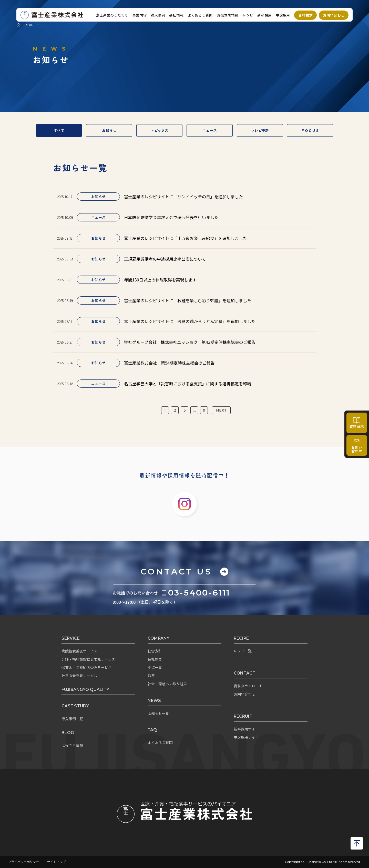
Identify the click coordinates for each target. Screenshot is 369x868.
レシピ (248, 15)
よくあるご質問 (200, 15)
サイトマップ (56, 862)
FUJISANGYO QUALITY (85, 690)
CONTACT (245, 673)
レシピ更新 (260, 130)
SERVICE (71, 638)
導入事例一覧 (72, 719)
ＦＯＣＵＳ (310, 130)
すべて (59, 130)
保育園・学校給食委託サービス (87, 667)
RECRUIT (243, 716)
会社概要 (155, 659)
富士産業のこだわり (112, 15)
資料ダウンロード (248, 686)
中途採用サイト (246, 737)
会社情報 (176, 15)
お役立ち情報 (228, 15)
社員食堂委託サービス (79, 676)
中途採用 (283, 15)
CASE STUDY (75, 706)
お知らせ (109, 130)
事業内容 (139, 15)
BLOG (68, 733)
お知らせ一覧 (158, 713)
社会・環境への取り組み (167, 684)
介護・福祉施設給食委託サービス (88, 659)
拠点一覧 (155, 667)
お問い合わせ (334, 15)
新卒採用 (264, 15)
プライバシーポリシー (24, 862)
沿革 (151, 676)
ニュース (210, 130)
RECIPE (241, 638)
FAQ (152, 730)
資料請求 (305, 15)
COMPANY (158, 638)
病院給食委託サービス (79, 651)
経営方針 (155, 651)
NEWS (154, 701)
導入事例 (158, 15)
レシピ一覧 (243, 651)
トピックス (159, 130)
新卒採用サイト (246, 729)
